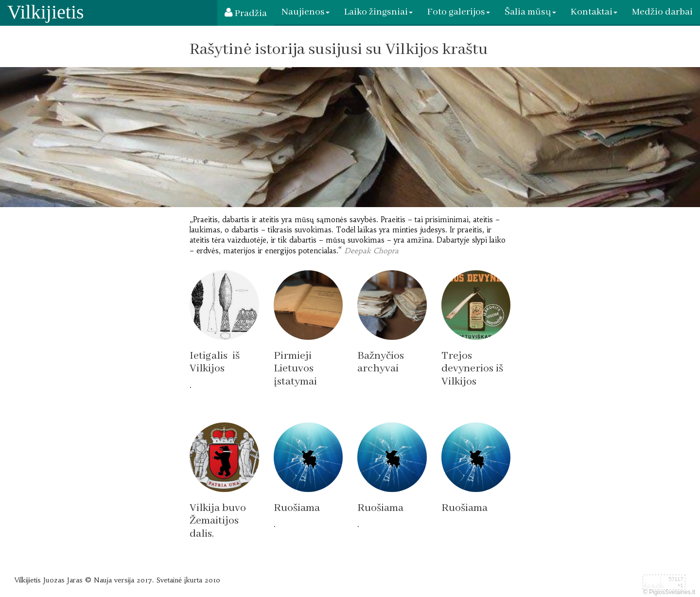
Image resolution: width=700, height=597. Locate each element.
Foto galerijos (459, 12)
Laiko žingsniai (378, 12)
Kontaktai (594, 12)
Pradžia (246, 13)
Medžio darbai (662, 12)
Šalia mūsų (530, 12)
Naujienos (306, 12)
